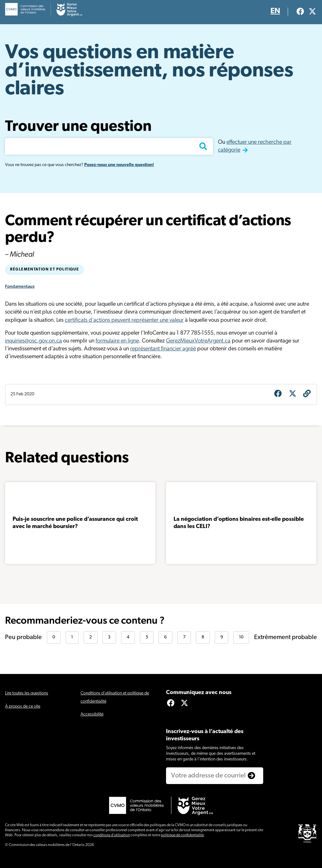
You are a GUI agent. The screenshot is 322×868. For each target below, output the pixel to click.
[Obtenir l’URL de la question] (307, 394)
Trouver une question (78, 127)
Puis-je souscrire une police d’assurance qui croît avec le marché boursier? (75, 523)
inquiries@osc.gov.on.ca (33, 341)
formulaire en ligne (117, 341)
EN (275, 11)
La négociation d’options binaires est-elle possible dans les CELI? (239, 523)
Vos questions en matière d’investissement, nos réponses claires (149, 71)
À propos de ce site (23, 707)
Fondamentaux (20, 286)
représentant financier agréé (163, 349)
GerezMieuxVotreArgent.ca (198, 341)
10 (241, 637)
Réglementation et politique (44, 270)
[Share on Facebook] (278, 394)
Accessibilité (92, 714)
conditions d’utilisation (112, 835)
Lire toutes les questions (27, 693)
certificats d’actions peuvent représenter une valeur (124, 320)
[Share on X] (292, 394)
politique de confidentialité (182, 835)
